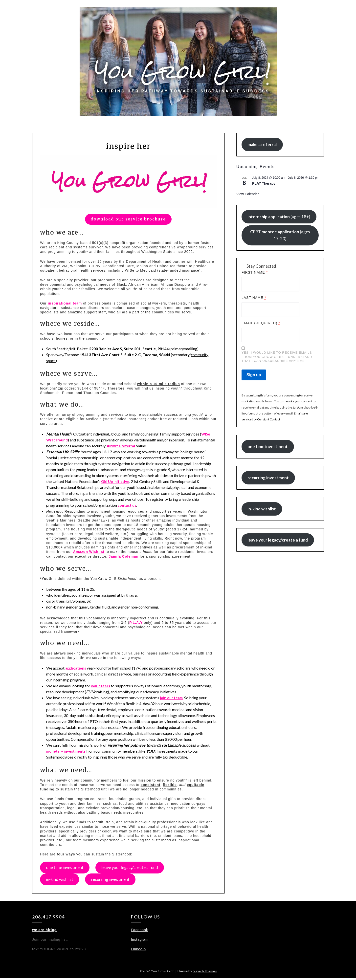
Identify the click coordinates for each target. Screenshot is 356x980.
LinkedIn (138, 951)
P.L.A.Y (136, 623)
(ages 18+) (279, 217)
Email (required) (261, 323)
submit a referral (134, 446)
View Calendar (248, 194)
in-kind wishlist (61, 881)
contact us (127, 505)
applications (77, 668)
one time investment (66, 868)
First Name (255, 272)
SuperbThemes (205, 973)
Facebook (139, 932)
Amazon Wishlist (89, 552)
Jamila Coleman (123, 556)
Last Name (254, 298)
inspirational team (65, 303)
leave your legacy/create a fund (135, 868)
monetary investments (67, 751)
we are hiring (44, 932)
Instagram (140, 941)
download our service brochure (128, 219)
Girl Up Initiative (116, 481)
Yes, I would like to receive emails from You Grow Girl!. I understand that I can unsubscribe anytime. (277, 357)
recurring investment (114, 881)
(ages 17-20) (280, 235)
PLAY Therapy (264, 183)
